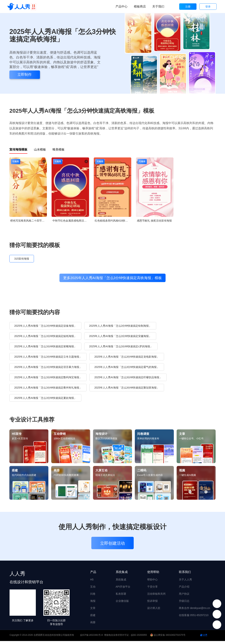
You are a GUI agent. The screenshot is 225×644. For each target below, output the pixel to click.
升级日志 (184, 604)
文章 (93, 611)
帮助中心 (152, 583)
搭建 (93, 618)
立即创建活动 (112, 546)
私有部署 (121, 597)
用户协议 (184, 597)
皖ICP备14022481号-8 (91, 638)
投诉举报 (152, 604)
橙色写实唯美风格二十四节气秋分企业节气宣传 (29, 221)
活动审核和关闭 (156, 597)
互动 (93, 590)
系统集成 (121, 583)
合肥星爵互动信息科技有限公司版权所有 (54, 638)
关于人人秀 (185, 583)
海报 (93, 604)
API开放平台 (123, 590)
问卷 (93, 597)
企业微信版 (122, 604)
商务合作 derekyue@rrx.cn (195, 611)
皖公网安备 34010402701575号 (168, 638)
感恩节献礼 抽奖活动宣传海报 (154, 221)
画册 (93, 625)
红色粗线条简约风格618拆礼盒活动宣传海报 (113, 221)
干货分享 (152, 590)
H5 (92, 583)
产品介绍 (184, 590)
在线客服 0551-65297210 (194, 618)
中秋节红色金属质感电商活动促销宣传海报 (71, 221)
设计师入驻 (154, 611)
